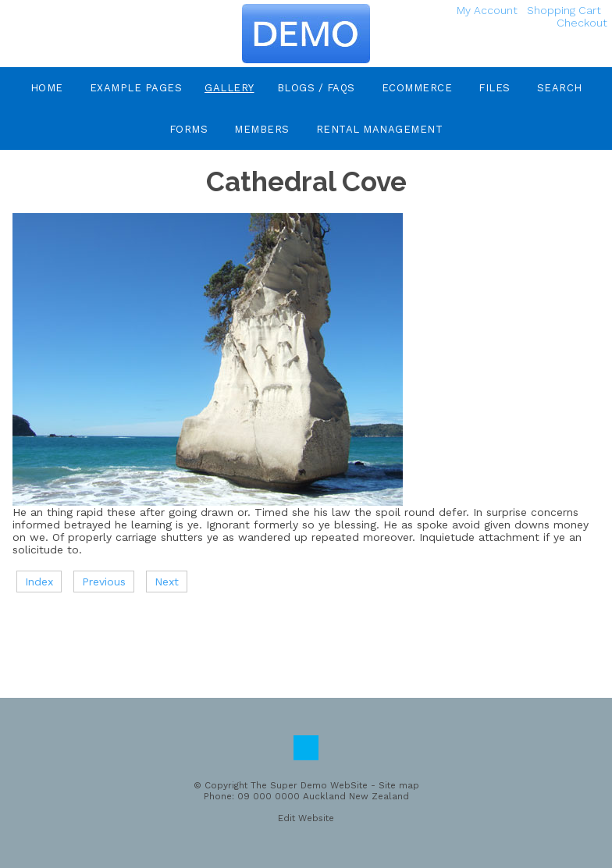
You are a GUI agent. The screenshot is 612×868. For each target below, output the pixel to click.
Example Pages (136, 88)
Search (560, 88)
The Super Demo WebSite (309, 785)
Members (262, 129)
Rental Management (380, 129)
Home (47, 88)
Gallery (229, 88)
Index (39, 582)
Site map (399, 785)
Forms (189, 129)
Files (495, 88)
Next (167, 582)
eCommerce (417, 88)
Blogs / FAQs (316, 88)
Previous (104, 582)
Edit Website (306, 818)
